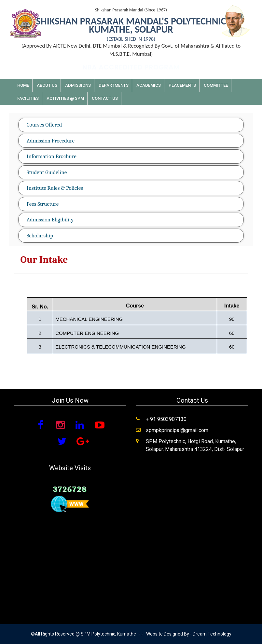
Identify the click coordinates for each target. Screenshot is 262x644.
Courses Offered (44, 125)
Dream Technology (212, 634)
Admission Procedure (51, 141)
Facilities (28, 98)
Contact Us (105, 98)
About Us (47, 85)
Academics (149, 85)
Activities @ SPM (65, 98)
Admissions (78, 85)
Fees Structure (43, 204)
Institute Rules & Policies (55, 188)
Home (23, 85)
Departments (114, 85)
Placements (182, 85)
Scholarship (40, 236)
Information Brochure (52, 156)
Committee (216, 85)
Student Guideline (47, 172)
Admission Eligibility (50, 220)
